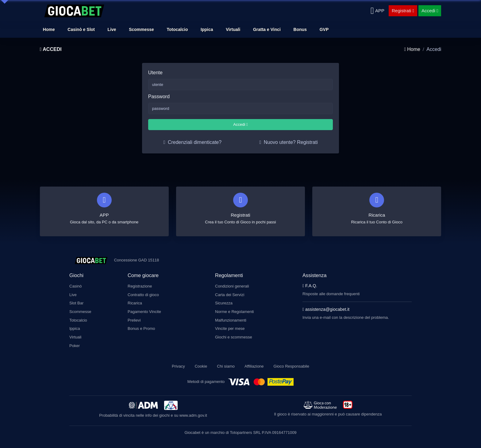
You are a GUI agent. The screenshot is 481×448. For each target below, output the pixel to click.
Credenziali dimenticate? (193, 142)
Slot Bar (76, 302)
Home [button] (49, 29)
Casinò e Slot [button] (81, 29)
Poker (75, 343)
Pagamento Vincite (144, 311)
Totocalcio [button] (177, 29)
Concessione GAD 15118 (137, 260)
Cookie (201, 361)
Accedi (240, 124)
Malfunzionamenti (231, 319)
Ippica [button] (207, 29)
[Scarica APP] (377, 11)
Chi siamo (226, 361)
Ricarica (135, 302)
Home (412, 49)
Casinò (75, 286)
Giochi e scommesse (234, 335)
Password (159, 97)
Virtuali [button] (233, 29)
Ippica (75, 327)
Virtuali (75, 335)
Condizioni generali (232, 286)
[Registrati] (403, 11)
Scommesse (80, 311)
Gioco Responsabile (291, 361)
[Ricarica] (377, 209)
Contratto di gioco (143, 294)
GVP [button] (324, 29)
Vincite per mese (230, 327)
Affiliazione (254, 361)
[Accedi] (430, 11)
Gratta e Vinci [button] (267, 29)
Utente (155, 73)
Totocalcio (78, 319)
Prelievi (134, 319)
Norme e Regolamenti (234, 311)
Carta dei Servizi (230, 294)
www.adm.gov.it (193, 410)
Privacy (178, 361)
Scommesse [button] (141, 29)
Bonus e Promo (141, 327)
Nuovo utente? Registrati (288, 142)
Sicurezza (224, 302)
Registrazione (140, 286)
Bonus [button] (300, 29)
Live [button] (112, 29)
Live (73, 294)
